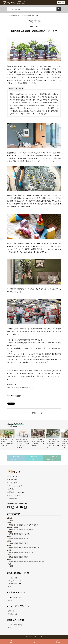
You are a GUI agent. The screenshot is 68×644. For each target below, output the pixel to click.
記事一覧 (11, 611)
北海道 (11, 520)
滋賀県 (11, 548)
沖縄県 (11, 566)
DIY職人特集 (13, 614)
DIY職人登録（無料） (16, 597)
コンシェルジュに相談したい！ (52, 458)
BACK (34, 413)
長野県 (31, 529)
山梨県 (26, 529)
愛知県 (21, 543)
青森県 (11, 525)
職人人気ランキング (15, 581)
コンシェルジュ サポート (17, 486)
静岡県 (16, 543)
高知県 (26, 557)
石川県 (21, 539)
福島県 (36, 525)
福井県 (26, 539)
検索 (59, 9)
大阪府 (21, 548)
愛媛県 (21, 557)
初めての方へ (13, 476)
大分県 (31, 562)
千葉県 (16, 534)
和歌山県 (37, 548)
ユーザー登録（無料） (16, 584)
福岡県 (11, 562)
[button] (66, 434)
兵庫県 (26, 548)
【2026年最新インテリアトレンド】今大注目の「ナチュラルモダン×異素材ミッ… (53, 443)
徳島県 (11, 557)
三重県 (26, 543)
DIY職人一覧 (13, 578)
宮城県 (21, 525)
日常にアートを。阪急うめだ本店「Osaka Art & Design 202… (38, 442)
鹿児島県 (42, 562)
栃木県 (16, 529)
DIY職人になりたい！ (34, 458)
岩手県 (16, 525)
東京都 (21, 534)
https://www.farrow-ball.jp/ (25, 387)
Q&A (10, 587)
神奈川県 (27, 534)
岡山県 (21, 552)
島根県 (16, 552)
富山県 (16, 539)
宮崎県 (36, 562)
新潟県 (11, 539)
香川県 (16, 557)
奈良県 (31, 548)
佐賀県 (16, 562)
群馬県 (21, 529)
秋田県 (26, 525)
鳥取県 (11, 552)
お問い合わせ (13, 498)
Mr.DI (29, 637)
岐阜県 (11, 543)
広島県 (26, 552)
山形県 (31, 525)
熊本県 (26, 562)
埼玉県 (11, 534)
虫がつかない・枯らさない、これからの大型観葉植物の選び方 (7, 442)
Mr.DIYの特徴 (13, 480)
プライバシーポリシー (16, 495)
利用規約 (11, 489)
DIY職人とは (13, 483)
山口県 (31, 552)
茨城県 (11, 529)
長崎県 (21, 562)
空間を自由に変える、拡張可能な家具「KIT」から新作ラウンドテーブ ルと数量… (23, 443)
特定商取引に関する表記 (16, 492)
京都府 (16, 548)
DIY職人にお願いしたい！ (16, 458)
